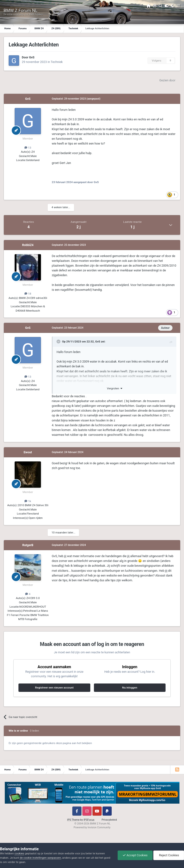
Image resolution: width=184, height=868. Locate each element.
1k (28, 501)
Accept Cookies (135, 855)
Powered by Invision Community (92, 827)
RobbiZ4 (28, 245)
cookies (19, 853)
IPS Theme (73, 820)
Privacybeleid (109, 820)
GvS (32, 57)
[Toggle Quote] (59, 342)
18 (28, 294)
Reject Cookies (169, 855)
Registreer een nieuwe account (54, 688)
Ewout (28, 452)
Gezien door (167, 80)
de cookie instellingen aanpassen (40, 858)
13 (28, 148)
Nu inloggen (130, 688)
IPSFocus (89, 820)
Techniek (57, 62)
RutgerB (28, 545)
